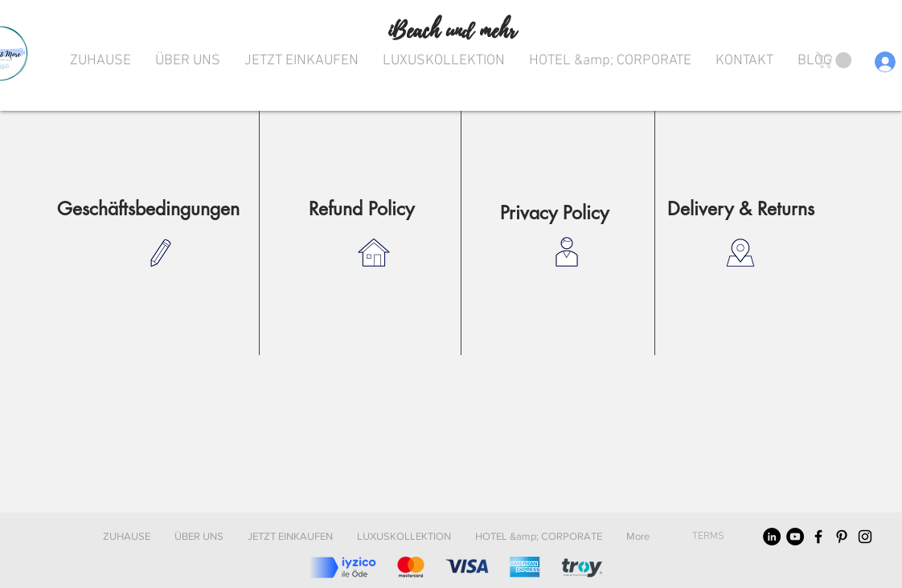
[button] (836, 60)
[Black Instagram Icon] (865, 537)
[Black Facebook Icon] (818, 537)
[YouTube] (795, 537)
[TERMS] (708, 537)
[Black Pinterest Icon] (842, 537)
